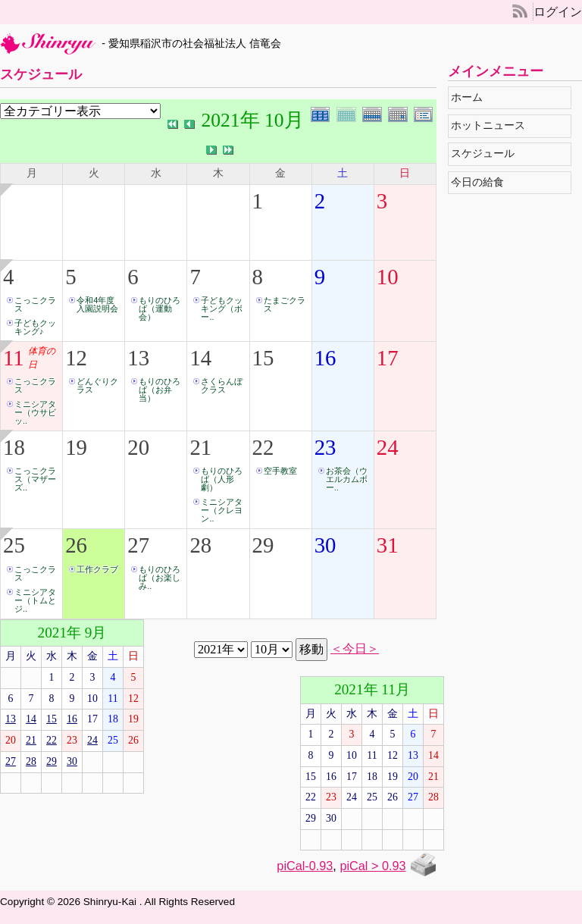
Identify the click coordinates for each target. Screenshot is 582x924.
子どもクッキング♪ (35, 327)
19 (76, 447)
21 (200, 447)
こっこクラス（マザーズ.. (35, 479)
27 (138, 545)
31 (388, 545)
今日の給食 (482, 182)
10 (388, 277)
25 (14, 545)
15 (263, 358)
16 (325, 358)
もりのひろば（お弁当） (160, 390)
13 (138, 358)
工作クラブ (97, 569)
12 (76, 358)
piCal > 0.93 (372, 866)
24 (388, 447)
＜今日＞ (355, 649)
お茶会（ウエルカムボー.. (347, 479)
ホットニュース (492, 125)
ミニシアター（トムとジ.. (35, 600)
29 (263, 545)
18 (14, 447)
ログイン (558, 12)
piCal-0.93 (305, 866)
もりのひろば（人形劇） (222, 479)
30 (325, 545)
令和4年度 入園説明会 (100, 304)
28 (200, 545)
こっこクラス (35, 304)
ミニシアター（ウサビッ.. (35, 412)
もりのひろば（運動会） (160, 309)
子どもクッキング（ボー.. (222, 309)
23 (325, 447)
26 (76, 545)
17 (388, 358)
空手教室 (280, 471)
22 (263, 447)
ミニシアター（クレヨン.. (222, 510)
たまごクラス (285, 304)
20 (138, 447)
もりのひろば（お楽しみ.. (160, 578)
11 (14, 358)
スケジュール (487, 153)
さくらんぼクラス (222, 385)
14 (200, 358)
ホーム (471, 97)
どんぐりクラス (97, 385)
